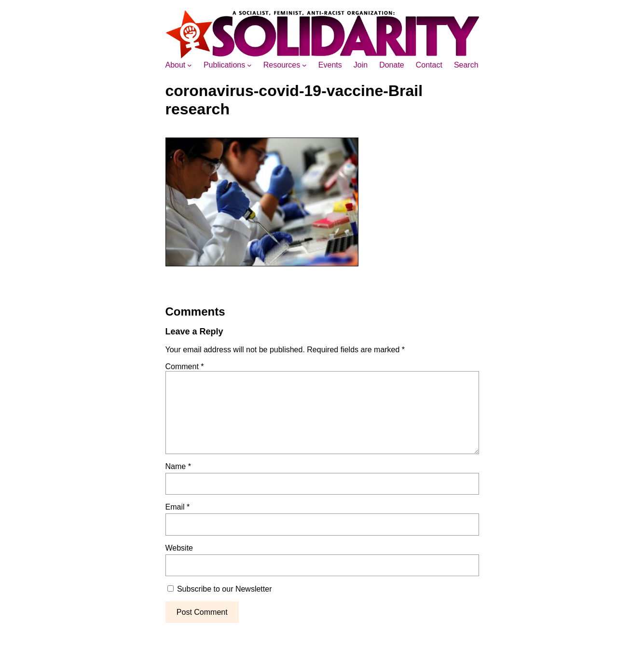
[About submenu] (190, 65)
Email (178, 507)
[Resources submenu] (304, 65)
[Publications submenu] (249, 65)
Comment (185, 366)
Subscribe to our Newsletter (220, 589)
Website (179, 548)
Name (178, 466)
